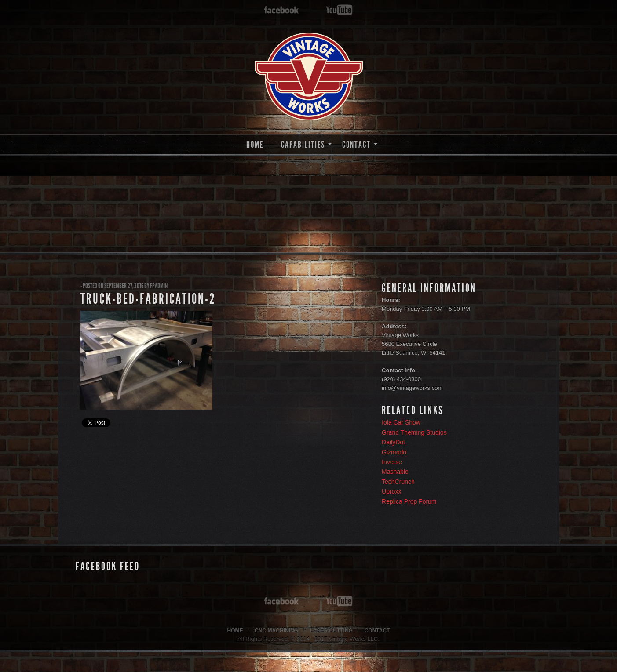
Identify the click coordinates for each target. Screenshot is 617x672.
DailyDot (393, 442)
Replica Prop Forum (409, 501)
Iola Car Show (401, 422)
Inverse (392, 462)
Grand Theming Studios (414, 432)
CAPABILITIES (303, 144)
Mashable (395, 472)
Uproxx (391, 491)
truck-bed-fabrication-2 (148, 299)
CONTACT (356, 144)
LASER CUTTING (331, 631)
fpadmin (159, 286)
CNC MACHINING (276, 631)
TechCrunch (398, 482)
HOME (255, 144)
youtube (339, 10)
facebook (281, 10)
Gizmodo (394, 452)
